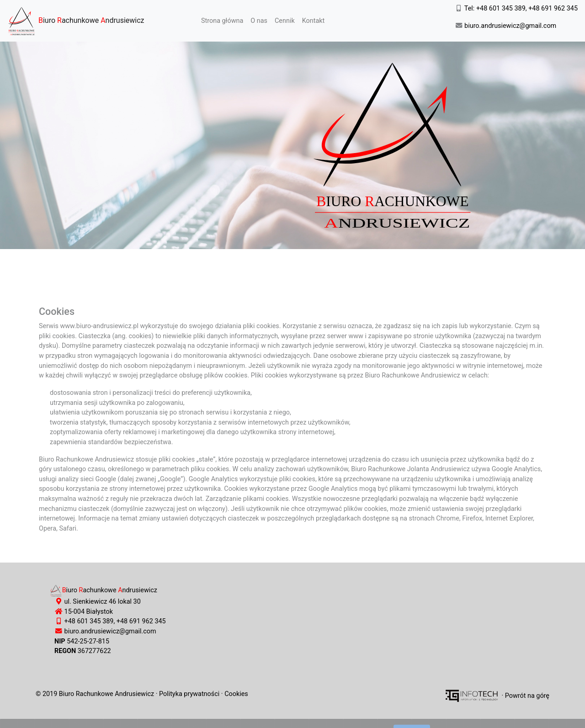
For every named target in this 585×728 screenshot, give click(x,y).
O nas (259, 21)
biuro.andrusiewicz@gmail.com (510, 26)
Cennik (285, 21)
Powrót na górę (527, 695)
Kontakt (314, 21)
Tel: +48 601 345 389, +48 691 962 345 (520, 8)
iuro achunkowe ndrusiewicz (76, 21)
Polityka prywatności (189, 694)
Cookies (236, 694)
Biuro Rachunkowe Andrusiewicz (106, 694)
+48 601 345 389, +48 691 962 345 (115, 621)
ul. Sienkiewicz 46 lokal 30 (102, 602)
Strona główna (224, 20)
